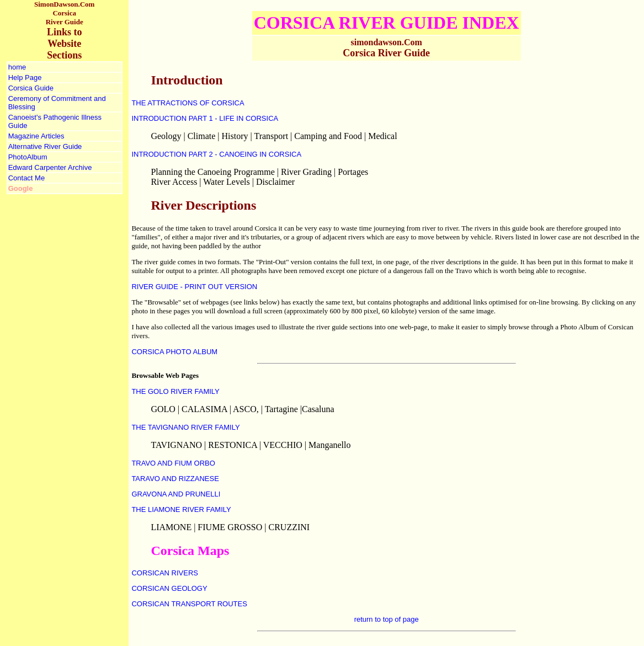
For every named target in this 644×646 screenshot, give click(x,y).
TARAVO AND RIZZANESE (175, 479)
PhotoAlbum (28, 157)
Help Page (25, 78)
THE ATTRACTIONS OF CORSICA (188, 103)
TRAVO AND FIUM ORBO (173, 463)
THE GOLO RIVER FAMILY (175, 391)
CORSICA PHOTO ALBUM (174, 352)
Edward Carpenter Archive (50, 167)
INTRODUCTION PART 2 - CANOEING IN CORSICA (216, 154)
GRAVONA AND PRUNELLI (176, 494)
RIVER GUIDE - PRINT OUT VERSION (194, 287)
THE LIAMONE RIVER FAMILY (181, 509)
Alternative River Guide (45, 146)
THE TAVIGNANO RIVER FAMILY (185, 427)
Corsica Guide (31, 88)
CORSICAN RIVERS (165, 573)
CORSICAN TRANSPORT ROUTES (189, 604)
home (17, 67)
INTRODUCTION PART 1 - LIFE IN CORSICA (205, 118)
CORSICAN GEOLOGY (169, 588)
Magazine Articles (36, 136)
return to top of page (387, 619)
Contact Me (26, 178)
